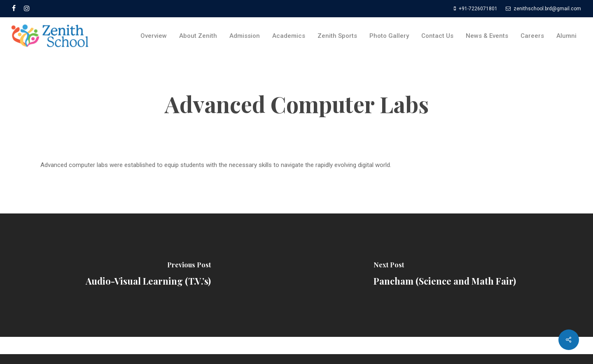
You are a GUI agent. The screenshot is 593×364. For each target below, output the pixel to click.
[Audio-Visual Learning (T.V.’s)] (148, 275)
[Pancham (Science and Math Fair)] (445, 275)
